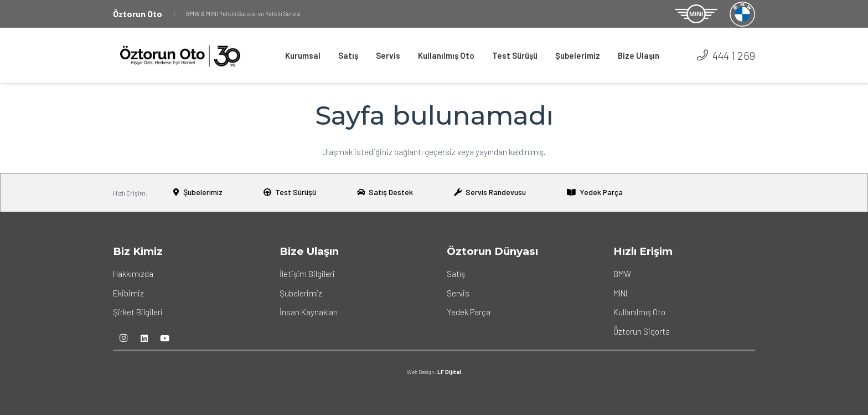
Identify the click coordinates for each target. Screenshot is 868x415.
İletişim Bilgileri (307, 274)
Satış (456, 274)
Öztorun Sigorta (642, 331)
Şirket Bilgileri (138, 312)
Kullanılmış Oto (639, 312)
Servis (458, 293)
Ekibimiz (128, 293)
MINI (620, 293)
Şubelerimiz (301, 293)
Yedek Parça (469, 312)
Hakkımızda (133, 274)
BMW (622, 274)
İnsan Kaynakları (309, 312)
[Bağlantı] (696, 14)
